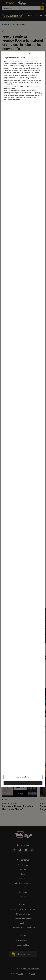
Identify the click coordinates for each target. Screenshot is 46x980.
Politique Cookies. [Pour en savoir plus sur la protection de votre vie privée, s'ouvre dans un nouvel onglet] (9, 84)
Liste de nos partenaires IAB (12, 100)
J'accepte (23, 783)
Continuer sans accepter (36, 54)
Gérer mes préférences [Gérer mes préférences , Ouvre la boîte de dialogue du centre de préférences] (23, 777)
